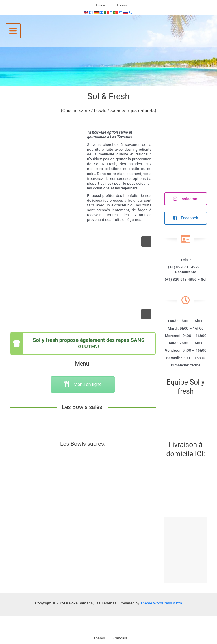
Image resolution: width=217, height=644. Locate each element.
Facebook (186, 218)
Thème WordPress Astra (161, 603)
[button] (146, 242)
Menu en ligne (83, 384)
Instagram (186, 199)
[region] (83, 278)
